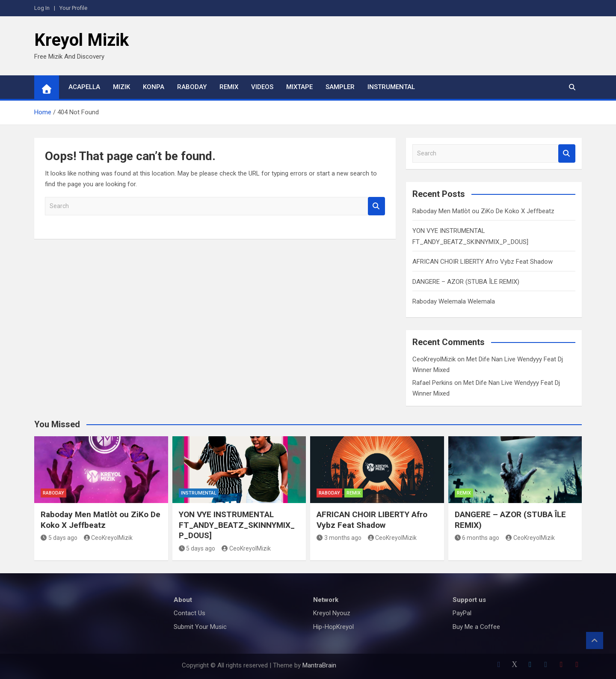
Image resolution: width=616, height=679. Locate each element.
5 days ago (59, 538)
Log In (42, 8)
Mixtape (299, 87)
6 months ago (477, 538)
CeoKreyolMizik (434, 359)
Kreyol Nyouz (332, 613)
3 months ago (339, 538)
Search (376, 206)
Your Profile (73, 8)
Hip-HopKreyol (333, 627)
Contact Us (190, 613)
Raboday (192, 87)
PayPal (462, 613)
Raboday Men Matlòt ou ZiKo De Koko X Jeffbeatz (483, 211)
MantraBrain (319, 665)
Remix (229, 87)
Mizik (121, 87)
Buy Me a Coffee (476, 627)
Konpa (154, 87)
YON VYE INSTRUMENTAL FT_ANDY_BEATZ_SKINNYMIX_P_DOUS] (237, 525)
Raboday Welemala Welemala (454, 301)
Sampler (340, 87)
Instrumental (391, 87)
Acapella (84, 87)
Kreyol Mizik (81, 40)
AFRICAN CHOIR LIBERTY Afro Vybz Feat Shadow (483, 262)
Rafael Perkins (432, 383)
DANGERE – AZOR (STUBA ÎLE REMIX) (466, 282)
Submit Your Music (200, 627)
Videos (262, 87)
